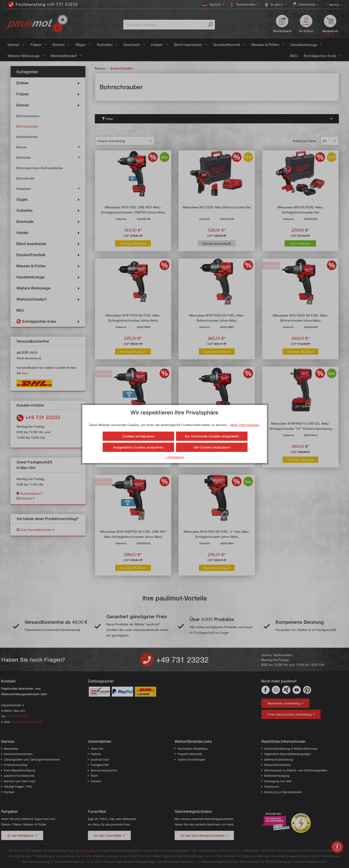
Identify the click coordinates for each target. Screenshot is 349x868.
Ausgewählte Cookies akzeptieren (138, 447)
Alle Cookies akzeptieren (212, 447)
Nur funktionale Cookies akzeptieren (212, 436)
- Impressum (175, 457)
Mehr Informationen (245, 425)
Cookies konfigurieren (138, 436)
